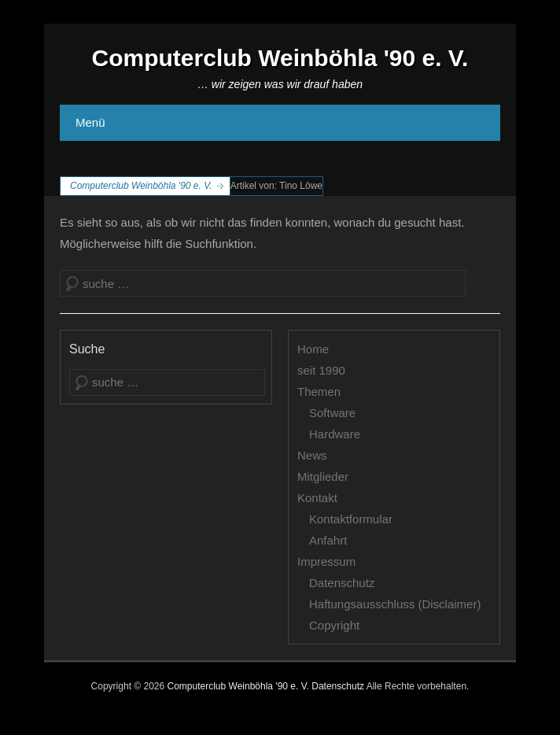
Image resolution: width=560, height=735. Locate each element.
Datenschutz (342, 583)
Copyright (334, 625)
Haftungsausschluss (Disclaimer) (395, 604)
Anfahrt (328, 540)
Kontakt (317, 498)
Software (332, 413)
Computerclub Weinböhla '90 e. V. (280, 58)
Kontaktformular (351, 519)
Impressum (326, 561)
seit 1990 (321, 370)
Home (313, 349)
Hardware (335, 434)
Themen (319, 392)
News (312, 455)
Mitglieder (323, 476)
